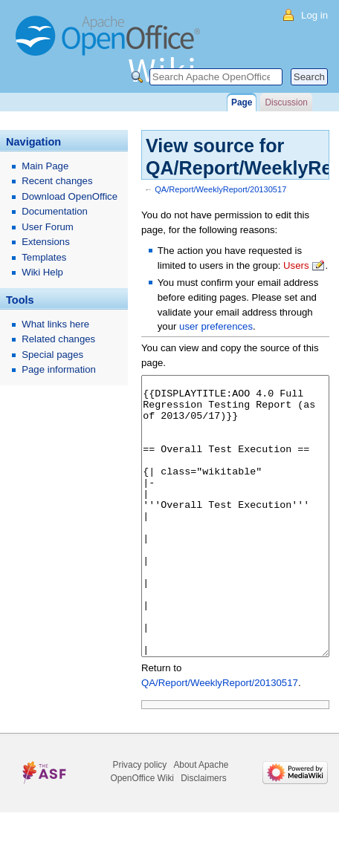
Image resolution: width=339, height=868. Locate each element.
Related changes (58, 339)
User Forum (48, 227)
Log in (314, 15)
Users (296, 265)
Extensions (46, 242)
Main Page (45, 166)
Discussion (286, 102)
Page (242, 102)
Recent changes (57, 181)
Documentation (55, 211)
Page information (59, 369)
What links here (55, 324)
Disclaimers (203, 834)
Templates (44, 257)
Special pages (52, 355)
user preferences (216, 326)
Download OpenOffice (70, 196)
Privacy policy (140, 820)
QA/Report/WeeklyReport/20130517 (220, 189)
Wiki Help (42, 272)
